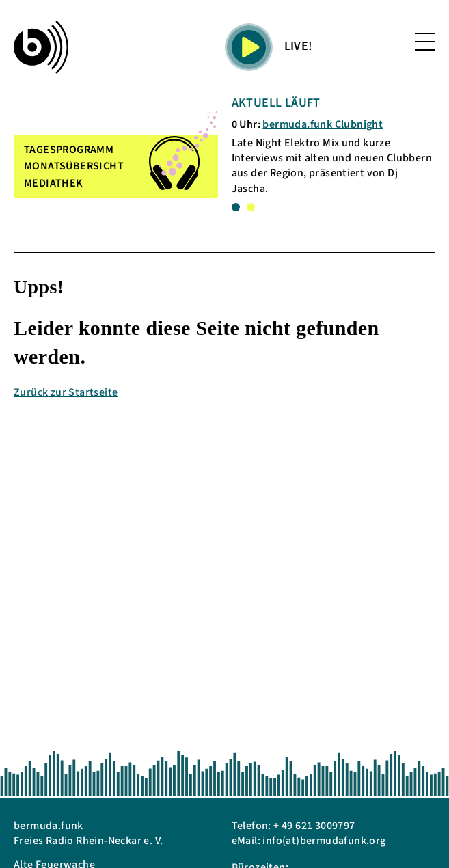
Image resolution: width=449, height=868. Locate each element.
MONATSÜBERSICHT (74, 166)
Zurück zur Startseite (66, 392)
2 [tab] (251, 207)
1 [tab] (236, 207)
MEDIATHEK (54, 183)
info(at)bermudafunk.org (324, 841)
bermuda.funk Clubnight (323, 124)
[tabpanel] (334, 145)
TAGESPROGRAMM (69, 150)
